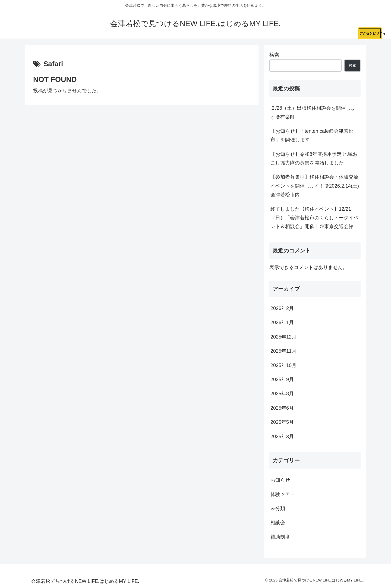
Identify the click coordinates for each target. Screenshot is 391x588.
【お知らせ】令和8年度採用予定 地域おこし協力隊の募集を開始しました (314, 159)
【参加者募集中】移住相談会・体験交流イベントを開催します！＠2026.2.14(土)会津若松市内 (315, 186)
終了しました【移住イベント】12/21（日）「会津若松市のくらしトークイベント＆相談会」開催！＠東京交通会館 (314, 218)
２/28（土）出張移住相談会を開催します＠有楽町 (313, 112)
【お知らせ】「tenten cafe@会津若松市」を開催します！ (312, 135)
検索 (274, 55)
